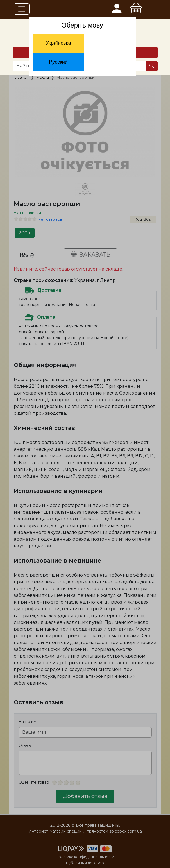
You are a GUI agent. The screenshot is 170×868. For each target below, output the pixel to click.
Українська (58, 43)
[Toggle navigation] (22, 9)
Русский (58, 62)
